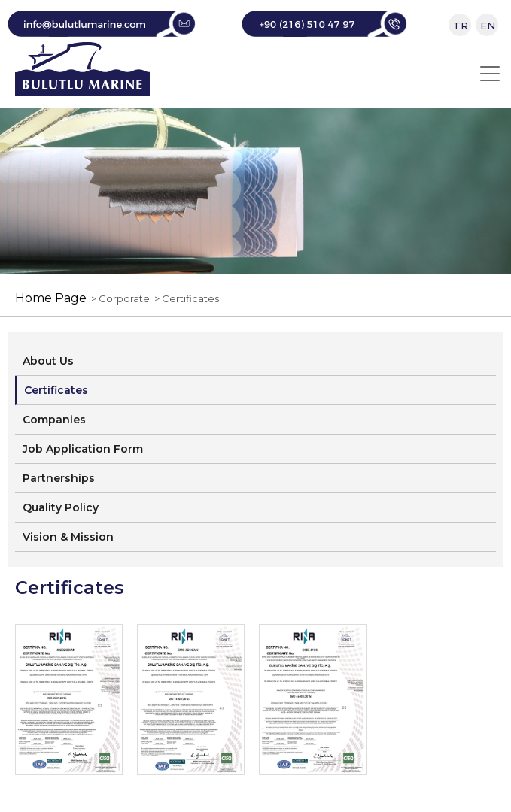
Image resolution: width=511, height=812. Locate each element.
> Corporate (118, 298)
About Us (48, 361)
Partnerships (59, 478)
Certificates (56, 390)
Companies (54, 420)
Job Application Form (83, 449)
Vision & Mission (68, 537)
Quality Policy (61, 507)
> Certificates (184, 298)
